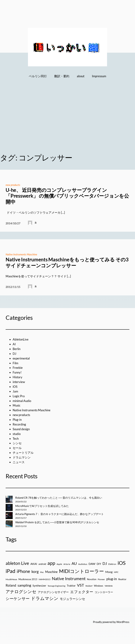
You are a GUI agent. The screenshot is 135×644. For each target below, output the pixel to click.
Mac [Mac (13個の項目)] (42, 572)
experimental (21, 358)
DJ (15, 354)
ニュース (19, 462)
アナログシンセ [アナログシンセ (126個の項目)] (21, 591)
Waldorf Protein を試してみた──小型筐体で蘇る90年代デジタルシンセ (57, 522)
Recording (19, 424)
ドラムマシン (22, 457)
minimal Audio (22, 401)
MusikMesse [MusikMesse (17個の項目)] (11, 579)
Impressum (99, 76)
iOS (15, 387)
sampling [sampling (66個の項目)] (24, 585)
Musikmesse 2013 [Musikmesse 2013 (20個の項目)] (28, 579)
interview (19, 382)
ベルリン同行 (38, 76)
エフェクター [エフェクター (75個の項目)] (82, 592)
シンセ (17, 443)
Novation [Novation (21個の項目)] (92, 579)
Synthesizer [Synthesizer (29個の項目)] (39, 586)
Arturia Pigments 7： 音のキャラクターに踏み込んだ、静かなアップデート (60, 514)
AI (14, 344)
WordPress (123, 622)
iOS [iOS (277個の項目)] (122, 563)
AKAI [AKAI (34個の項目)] (34, 564)
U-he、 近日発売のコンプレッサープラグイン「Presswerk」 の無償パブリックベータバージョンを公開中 (67, 196)
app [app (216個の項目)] (51, 563)
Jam (15, 391)
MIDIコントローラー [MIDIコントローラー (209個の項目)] (81, 571)
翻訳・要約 (62, 76)
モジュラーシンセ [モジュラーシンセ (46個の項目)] (72, 599)
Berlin (17, 349)
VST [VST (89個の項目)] (81, 585)
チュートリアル (23, 453)
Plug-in (17, 420)
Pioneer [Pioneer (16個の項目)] (101, 579)
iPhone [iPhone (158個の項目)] (23, 571)
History (17, 377)
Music (17, 405)
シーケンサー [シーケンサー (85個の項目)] (18, 599)
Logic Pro (19, 396)
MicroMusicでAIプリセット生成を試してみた (42, 506)
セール (17, 448)
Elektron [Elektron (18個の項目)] (112, 564)
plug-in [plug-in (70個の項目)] (112, 579)
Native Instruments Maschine (21, 254)
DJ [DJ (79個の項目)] (105, 563)
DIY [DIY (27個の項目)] (99, 564)
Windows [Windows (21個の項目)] (99, 586)
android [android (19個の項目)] (42, 564)
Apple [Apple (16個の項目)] (59, 564)
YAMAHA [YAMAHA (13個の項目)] (109, 586)
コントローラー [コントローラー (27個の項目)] (104, 592)
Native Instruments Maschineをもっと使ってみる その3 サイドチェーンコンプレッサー (67, 262)
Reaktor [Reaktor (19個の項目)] (122, 579)
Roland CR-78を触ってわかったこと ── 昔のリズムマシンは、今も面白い (59, 498)
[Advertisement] (67, 121)
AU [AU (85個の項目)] (74, 563)
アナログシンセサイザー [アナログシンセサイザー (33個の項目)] (53, 592)
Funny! (17, 372)
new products (13, 185)
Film (15, 363)
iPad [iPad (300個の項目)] (10, 571)
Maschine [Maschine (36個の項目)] (51, 572)
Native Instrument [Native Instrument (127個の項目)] (69, 578)
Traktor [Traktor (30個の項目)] (71, 586)
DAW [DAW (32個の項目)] (92, 564)
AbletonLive (21, 339)
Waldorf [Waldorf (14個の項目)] (89, 586)
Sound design (21, 429)
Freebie (18, 368)
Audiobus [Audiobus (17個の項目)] (83, 564)
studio (17, 434)
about (81, 76)
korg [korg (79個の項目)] (35, 572)
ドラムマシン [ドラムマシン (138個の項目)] (45, 598)
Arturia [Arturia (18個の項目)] (67, 564)
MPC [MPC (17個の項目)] (116, 572)
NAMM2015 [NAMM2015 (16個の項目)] (45, 579)
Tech (16, 439)
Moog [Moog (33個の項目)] (109, 572)
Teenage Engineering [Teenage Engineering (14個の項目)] (57, 586)
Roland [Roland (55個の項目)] (11, 585)
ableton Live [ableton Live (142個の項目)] (17, 563)
